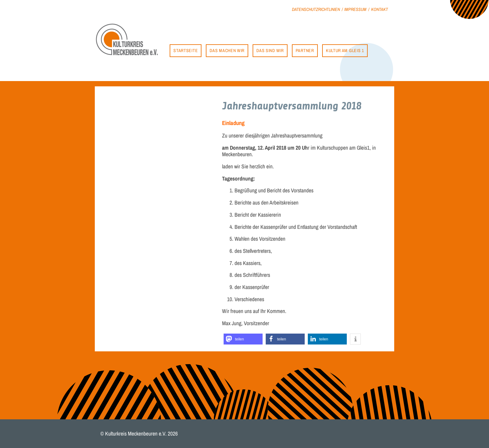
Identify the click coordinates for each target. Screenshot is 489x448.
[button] (243, 339)
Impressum (355, 9)
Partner (305, 50)
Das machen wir (227, 50)
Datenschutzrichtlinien (316, 9)
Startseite (186, 50)
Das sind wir (270, 50)
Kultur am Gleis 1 (345, 50)
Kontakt (380, 9)
